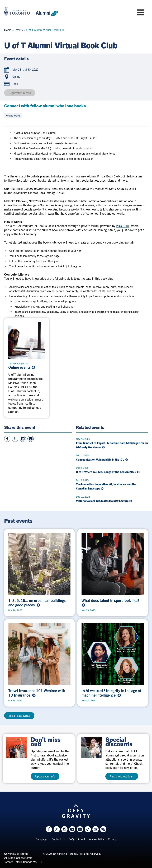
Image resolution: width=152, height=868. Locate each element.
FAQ (71, 839)
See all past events (19, 716)
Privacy (112, 839)
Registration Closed (20, 93)
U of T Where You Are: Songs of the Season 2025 (108, 472)
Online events (22, 367)
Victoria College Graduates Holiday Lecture (104, 501)
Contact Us (58, 839)
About (81, 839)
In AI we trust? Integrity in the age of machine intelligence (111, 693)
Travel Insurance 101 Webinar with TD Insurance (37, 693)
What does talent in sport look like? (111, 603)
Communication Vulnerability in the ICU (102, 459)
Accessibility (96, 839)
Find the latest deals (122, 776)
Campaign (42, 839)
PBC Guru (122, 226)
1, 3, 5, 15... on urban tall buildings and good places (37, 603)
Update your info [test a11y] (45, 776)
